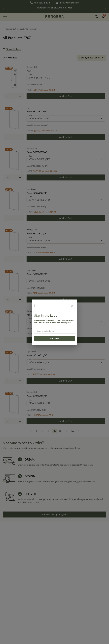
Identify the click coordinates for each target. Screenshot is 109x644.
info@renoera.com (69, 3)
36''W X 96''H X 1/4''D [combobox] (39, 200)
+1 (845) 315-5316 (42, 3)
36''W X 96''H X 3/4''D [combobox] (39, 118)
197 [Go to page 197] (73, 431)
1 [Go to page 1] (36, 431)
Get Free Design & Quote (54, 515)
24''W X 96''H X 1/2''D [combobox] (39, 362)
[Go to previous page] (31, 431)
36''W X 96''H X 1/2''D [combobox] (39, 281)
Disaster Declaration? (57, 6)
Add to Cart (66, 96)
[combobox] (92, 58)
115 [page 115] (55, 431)
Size (30, 75)
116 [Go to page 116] (60, 431)
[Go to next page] (78, 431)
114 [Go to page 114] (49, 431)
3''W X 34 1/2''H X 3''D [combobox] (39, 78)
